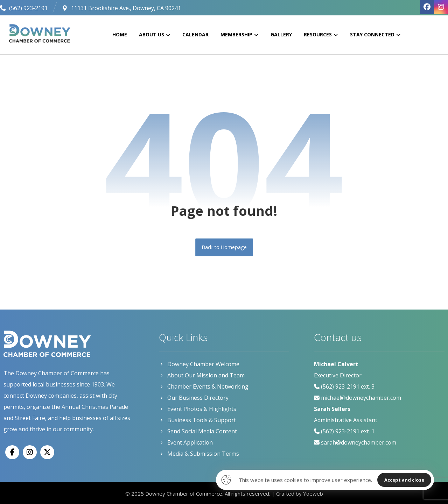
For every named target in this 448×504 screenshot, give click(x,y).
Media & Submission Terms (199, 454)
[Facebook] (12, 452)
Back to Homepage (224, 247)
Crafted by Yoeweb (300, 494)
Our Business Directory (194, 398)
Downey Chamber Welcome (199, 364)
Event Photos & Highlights (198, 409)
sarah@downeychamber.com (359, 442)
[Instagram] (30, 452)
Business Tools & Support (197, 420)
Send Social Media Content (198, 431)
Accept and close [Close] (404, 480)
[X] (47, 452)
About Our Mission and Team (202, 375)
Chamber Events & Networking (204, 386)
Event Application (186, 442)
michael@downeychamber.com (361, 398)
